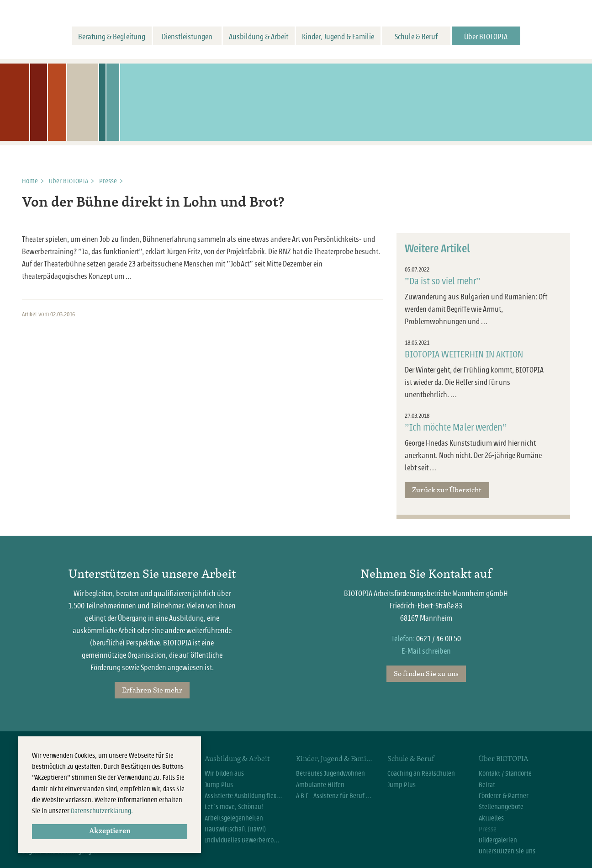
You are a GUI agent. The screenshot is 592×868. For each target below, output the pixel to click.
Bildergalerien (498, 840)
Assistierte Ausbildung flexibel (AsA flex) (243, 796)
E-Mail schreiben (426, 651)
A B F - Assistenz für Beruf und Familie (335, 796)
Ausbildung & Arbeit (259, 37)
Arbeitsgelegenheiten (234, 818)
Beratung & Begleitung (112, 37)
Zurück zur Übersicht (447, 490)
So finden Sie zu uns (426, 673)
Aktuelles (491, 818)
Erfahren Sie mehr (152, 690)
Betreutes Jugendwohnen (330, 773)
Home (30, 181)
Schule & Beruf (416, 37)
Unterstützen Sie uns (507, 851)
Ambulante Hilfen (320, 785)
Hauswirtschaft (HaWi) (235, 829)
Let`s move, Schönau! (234, 807)
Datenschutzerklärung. (102, 811)
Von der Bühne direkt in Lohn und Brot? (153, 203)
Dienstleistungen (187, 37)
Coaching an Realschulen (421, 773)
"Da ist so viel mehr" (443, 281)
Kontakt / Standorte (505, 773)
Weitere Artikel (437, 249)
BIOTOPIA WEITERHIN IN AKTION (464, 354)
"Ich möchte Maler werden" (456, 428)
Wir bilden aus (224, 773)
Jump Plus (219, 785)
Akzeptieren (110, 831)
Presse (108, 181)
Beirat (487, 785)
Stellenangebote (501, 807)
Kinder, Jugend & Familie (338, 37)
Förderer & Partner (504, 796)
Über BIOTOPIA (486, 37)
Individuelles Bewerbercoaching (243, 840)
